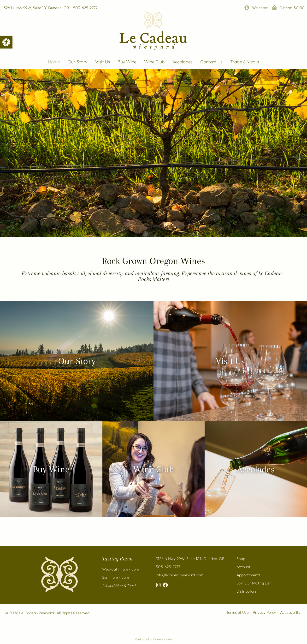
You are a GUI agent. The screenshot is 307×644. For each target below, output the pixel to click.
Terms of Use (237, 612)
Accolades (182, 62)
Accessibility (290, 612)
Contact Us (211, 62)
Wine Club (154, 62)
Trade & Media (245, 62)
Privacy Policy (264, 612)
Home (54, 62)
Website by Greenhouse (153, 639)
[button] (6, 42)
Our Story (78, 62)
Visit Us (103, 62)
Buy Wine (127, 62)
